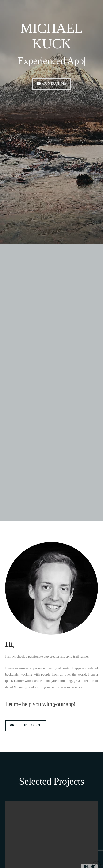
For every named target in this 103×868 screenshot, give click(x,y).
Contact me (52, 83)
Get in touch (26, 725)
